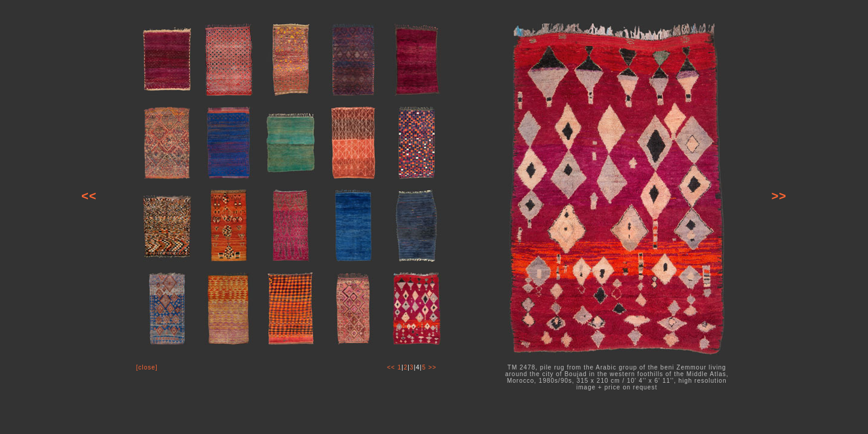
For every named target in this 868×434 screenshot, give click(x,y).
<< (89, 196)
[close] (147, 367)
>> (779, 196)
